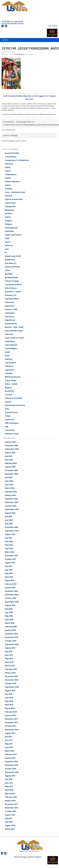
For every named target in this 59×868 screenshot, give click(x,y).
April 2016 (9, 790)
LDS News (9, 366)
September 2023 (12, 509)
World (7, 242)
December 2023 (11, 499)
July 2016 (9, 779)
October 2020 (11, 598)
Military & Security (13, 377)
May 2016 (9, 786)
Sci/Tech (9, 395)
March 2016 (10, 794)
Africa (8, 270)
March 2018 (10, 708)
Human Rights (11, 348)
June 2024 (9, 481)
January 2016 (10, 801)
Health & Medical (12, 182)
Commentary (11, 157)
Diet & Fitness (11, 288)
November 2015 (12, 808)
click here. (11, 110)
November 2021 (12, 556)
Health (8, 178)
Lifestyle (9, 373)
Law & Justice (11, 363)
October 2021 (11, 559)
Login (50, 26)
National (9, 196)
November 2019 (12, 637)
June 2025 (9, 460)
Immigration (10, 206)
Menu (5, 40)
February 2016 (11, 797)
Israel (7, 352)
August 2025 (10, 453)
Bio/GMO (9, 274)
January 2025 (10, 467)
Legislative (10, 370)
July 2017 (9, 737)
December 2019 (11, 634)
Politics (8, 217)
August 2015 (10, 815)
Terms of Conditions (34, 851)
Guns (7, 409)
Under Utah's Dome (13, 235)
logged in (12, 141)
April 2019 (9, 662)
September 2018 (12, 687)
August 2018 (10, 691)
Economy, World (12, 299)
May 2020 (9, 616)
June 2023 (9, 520)
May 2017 (9, 744)
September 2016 (12, 772)
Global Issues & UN (13, 256)
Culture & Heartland (14, 199)
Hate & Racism (11, 345)
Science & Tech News (14, 398)
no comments (19, 54)
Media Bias (10, 210)
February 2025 (11, 463)
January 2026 (10, 442)
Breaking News (11, 277)
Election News (11, 324)
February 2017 (11, 754)
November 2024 (12, 474)
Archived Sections (12, 267)
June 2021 (9, 570)
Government (10, 203)
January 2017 (10, 758)
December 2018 (11, 676)
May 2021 (9, 573)
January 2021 (10, 588)
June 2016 (9, 783)
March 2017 (10, 751)
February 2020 (11, 627)
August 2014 (10, 825)
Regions (8, 388)
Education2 (10, 306)
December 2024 (11, 470)
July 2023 (9, 517)
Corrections (10, 430)
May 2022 (9, 545)
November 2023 (12, 502)
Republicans (10, 320)
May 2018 (9, 701)
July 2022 (9, 538)
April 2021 (9, 577)
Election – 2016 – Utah (14, 327)
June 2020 (9, 612)
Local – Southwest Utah (15, 192)
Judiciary (9, 359)
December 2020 (11, 591)
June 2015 (9, 822)
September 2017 (12, 730)
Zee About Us (11, 263)
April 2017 (9, 747)
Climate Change (12, 281)
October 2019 (11, 641)
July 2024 (9, 477)
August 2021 (10, 563)
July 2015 (9, 818)
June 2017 (9, 740)
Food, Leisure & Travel (14, 338)
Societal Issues (11, 412)
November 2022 (12, 527)
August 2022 (10, 534)
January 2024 (10, 495)
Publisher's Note (12, 434)
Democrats (10, 316)
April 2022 (9, 548)
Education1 (10, 302)
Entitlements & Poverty (15, 405)
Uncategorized (11, 228)
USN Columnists (12, 423)
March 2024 (10, 488)
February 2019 (11, 669)
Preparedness (11, 174)
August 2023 (10, 513)
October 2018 (11, 683)
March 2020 (10, 623)
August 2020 (10, 605)
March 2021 (10, 580)
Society (8, 402)
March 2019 (10, 666)
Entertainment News (14, 331)
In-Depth (9, 189)
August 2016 (10, 776)
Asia (7, 249)
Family (8, 167)
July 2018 (9, 694)
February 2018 (11, 712)
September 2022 (12, 531)
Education (9, 164)
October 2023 (11, 506)
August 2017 (10, 733)
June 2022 (9, 541)
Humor (8, 185)
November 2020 (12, 595)
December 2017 (11, 719)
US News (9, 214)
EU (6, 253)
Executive (9, 334)
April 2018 (9, 705)
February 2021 (11, 584)
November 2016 (12, 765)
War (7, 427)
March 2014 (10, 829)
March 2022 (10, 552)
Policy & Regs (11, 380)
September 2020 (12, 602)
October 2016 (11, 769)
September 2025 (12, 449)
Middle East (10, 260)
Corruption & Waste (13, 285)
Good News (10, 341)
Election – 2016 (11, 309)
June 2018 (9, 698)
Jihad (7, 356)
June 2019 (9, 655)
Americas (9, 245)
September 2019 (12, 644)
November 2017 (12, 722)
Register (55, 26)
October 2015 (11, 811)
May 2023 (9, 524)
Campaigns (10, 313)
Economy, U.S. (11, 295)
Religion (8, 221)
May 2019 (9, 659)
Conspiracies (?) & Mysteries (17, 160)
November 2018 (12, 680)
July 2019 (9, 651)
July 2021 (9, 566)
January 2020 (10, 630)
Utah (7, 238)
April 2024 (9, 485)
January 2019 (10, 673)
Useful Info (10, 419)
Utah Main (9, 231)
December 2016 (11, 762)
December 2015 (11, 804)
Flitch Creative (35, 857)
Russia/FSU (10, 391)
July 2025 (9, 456)
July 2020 (9, 609)
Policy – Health (11, 384)
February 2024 (11, 492)
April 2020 (9, 620)
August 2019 (10, 648)
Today (8, 416)
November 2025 (12, 445)
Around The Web (12, 153)
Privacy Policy (23, 851)
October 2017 (11, 726)
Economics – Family (13, 292)
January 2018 (10, 715)
